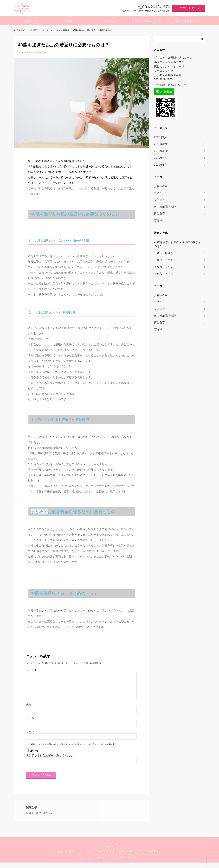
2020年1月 (161, 137)
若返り (158, 220)
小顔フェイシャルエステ (169, 62)
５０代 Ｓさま (164, 267)
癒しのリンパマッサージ (169, 66)
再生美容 (159, 214)
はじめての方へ (33, 21)
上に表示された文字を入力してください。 (52, 761)
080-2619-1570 (163, 79)
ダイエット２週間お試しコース (173, 58)
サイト (30, 737)
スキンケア (161, 193)
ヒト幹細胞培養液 (165, 207)
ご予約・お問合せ (189, 8)
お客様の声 (109, 21)
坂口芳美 (42, 53)
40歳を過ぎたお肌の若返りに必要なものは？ (177, 244)
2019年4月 (161, 158)
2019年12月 (161, 144)
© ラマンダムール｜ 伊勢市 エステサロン (98, 863)
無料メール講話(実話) (186, 21)
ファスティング (164, 71)
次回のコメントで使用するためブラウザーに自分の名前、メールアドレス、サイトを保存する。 (74, 750)
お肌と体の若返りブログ (148, 21)
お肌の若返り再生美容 (168, 75)
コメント (32, 670)
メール (31, 723)
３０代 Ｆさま (164, 260)
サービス (70, 21)
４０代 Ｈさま (164, 274)
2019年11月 (161, 151)
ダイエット (161, 200)
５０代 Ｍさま (164, 253)
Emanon (137, 863)
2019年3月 (161, 165)
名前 (30, 710)
